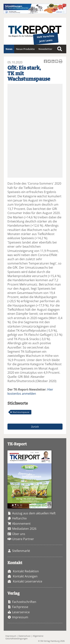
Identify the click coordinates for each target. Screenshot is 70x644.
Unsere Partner (23, 539)
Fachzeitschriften (24, 602)
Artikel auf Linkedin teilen (53, 62)
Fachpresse (20, 607)
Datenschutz (24, 636)
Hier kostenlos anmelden (30, 392)
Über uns (19, 534)
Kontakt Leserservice (28, 581)
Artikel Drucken (61, 62)
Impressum (20, 617)
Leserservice (21, 612)
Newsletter (45, 49)
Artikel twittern (49, 62)
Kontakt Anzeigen (25, 576)
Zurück (35, 427)
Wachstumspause (21, 412)
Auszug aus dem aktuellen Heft (34, 513)
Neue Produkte (25, 49)
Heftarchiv (19, 518)
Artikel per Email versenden (57, 62)
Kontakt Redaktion (26, 571)
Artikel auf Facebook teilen (46, 62)
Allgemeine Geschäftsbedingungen (24, 637)
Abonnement (21, 524)
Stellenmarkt (21, 551)
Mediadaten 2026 (24, 529)
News (9, 49)
